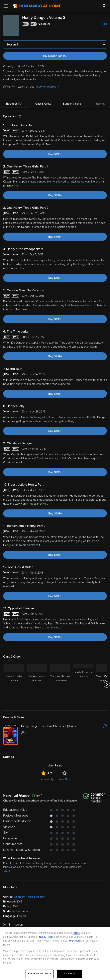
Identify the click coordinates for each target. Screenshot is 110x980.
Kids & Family (36, 897)
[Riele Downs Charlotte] (83, 685)
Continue (69, 974)
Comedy (19, 897)
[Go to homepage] (37, 6)
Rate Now (64, 779)
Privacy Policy (46, 937)
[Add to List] (104, 24)
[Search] (105, 6)
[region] (55, 954)
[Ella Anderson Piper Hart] (37, 685)
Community (46, 779)
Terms (76, 933)
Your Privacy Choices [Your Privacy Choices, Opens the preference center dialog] (40, 974)
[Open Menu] (6, 6)
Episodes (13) (14, 104)
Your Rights (75, 941)
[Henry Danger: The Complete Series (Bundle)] (64, 726)
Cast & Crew (43, 104)
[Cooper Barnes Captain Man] (60, 685)
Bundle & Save (72, 104)
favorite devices (48, 87)
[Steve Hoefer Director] (14, 685)
